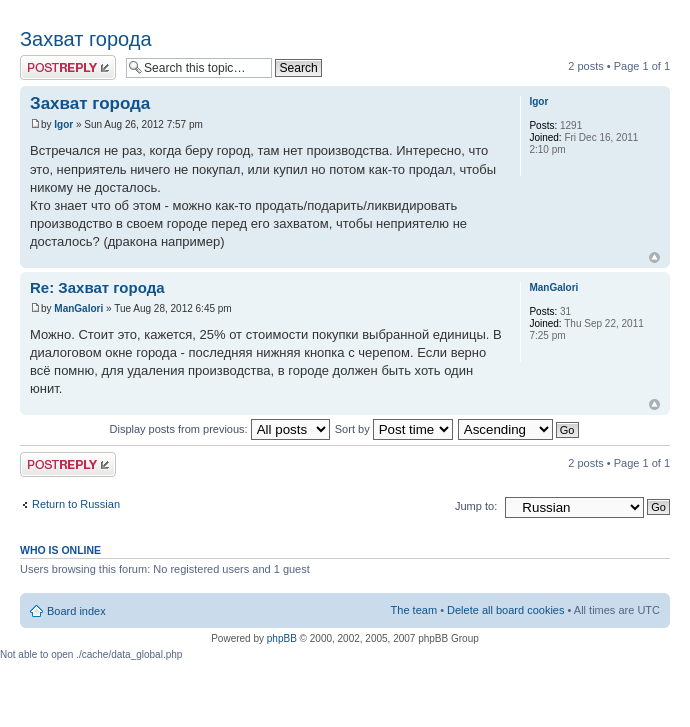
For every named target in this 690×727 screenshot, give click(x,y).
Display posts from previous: (220, 429)
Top (654, 257)
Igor (63, 124)
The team (414, 610)
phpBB (282, 638)
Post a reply (68, 67)
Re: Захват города (97, 287)
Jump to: (476, 506)
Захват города (86, 39)
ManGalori (78, 308)
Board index (76, 611)
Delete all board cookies (505, 610)
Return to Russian (76, 504)
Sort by (394, 429)
